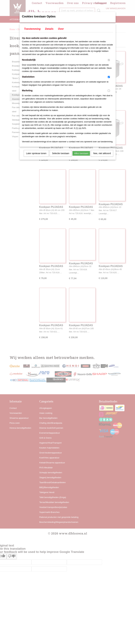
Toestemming (32, 29)
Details (49, 29)
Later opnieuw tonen (36, 153)
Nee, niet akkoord (102, 153)
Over (61, 29)
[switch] (109, 60)
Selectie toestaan (61, 153)
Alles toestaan (81, 153)
